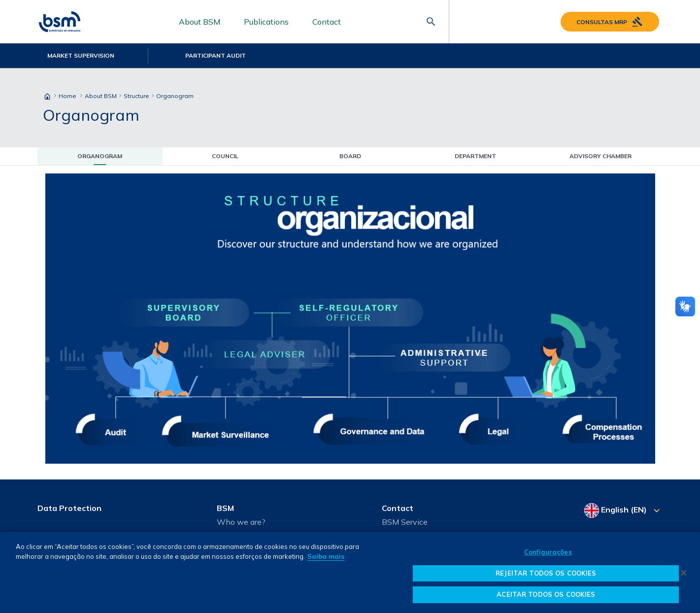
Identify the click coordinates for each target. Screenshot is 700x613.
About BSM (200, 22)
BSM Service (405, 522)
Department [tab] (475, 156)
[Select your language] (623, 511)
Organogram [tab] (100, 156)
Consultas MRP (610, 22)
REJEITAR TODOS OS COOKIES (546, 573)
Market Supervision (81, 55)
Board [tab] (350, 156)
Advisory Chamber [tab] (600, 156)
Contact (327, 22)
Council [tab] (225, 156)
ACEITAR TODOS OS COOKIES (546, 594)
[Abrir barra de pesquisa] (431, 22)
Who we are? (241, 522)
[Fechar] (684, 573)
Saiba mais (326, 556)
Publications (266, 22)
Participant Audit (216, 55)
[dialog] (350, 573)
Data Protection (69, 508)
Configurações (548, 552)
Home (67, 96)
